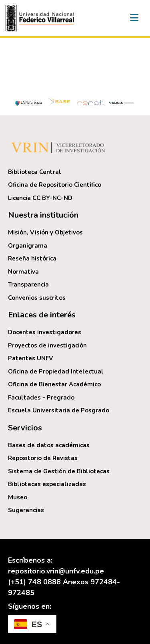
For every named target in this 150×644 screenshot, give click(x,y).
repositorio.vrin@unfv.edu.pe (56, 571)
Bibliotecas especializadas (47, 484)
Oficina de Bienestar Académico (54, 384)
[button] (41, 18)
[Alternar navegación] (134, 18)
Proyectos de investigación (47, 345)
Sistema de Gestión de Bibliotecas (59, 471)
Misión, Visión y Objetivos (45, 232)
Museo (18, 497)
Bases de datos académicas (49, 445)
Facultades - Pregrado (41, 398)
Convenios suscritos (37, 298)
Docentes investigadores (45, 332)
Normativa (23, 272)
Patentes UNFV (31, 358)
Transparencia (28, 285)
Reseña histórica (32, 258)
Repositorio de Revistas (43, 458)
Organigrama (28, 246)
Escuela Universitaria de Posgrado (59, 410)
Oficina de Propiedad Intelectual (56, 371)
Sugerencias (26, 510)
